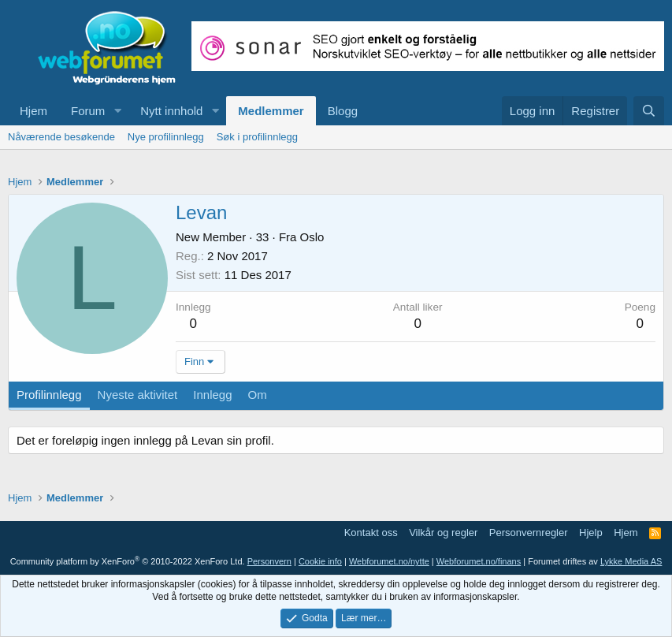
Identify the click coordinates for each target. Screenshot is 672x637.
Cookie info (320, 561)
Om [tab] (258, 395)
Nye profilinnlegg (166, 137)
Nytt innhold (171, 111)
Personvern (269, 561)
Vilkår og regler (443, 533)
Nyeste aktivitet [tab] (138, 395)
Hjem (33, 111)
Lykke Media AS (631, 561)
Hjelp (591, 533)
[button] (117, 111)
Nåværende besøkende (61, 137)
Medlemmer (271, 111)
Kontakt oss (371, 533)
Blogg (343, 111)
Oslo (312, 237)
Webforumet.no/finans (479, 561)
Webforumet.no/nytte (389, 561)
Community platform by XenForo (128, 561)
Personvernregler (529, 533)
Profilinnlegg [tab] (49, 395)
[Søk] (649, 111)
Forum (88, 111)
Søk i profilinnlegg (257, 137)
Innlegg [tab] (212, 395)
